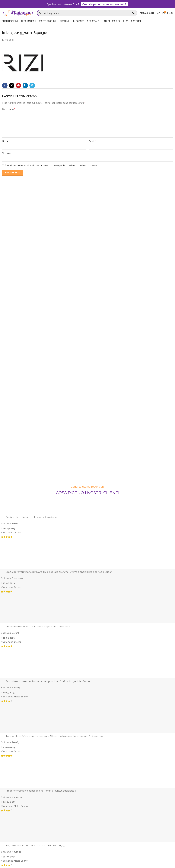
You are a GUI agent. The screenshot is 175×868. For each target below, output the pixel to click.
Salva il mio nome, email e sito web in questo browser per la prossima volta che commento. (51, 170)
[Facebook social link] (5, 91)
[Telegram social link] (32, 91)
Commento (8, 114)
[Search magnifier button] (134, 16)
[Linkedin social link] (25, 91)
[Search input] (85, 16)
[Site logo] (19, 15)
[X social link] (12, 91)
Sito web (6, 158)
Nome (6, 146)
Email (92, 146)
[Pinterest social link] (18, 91)
